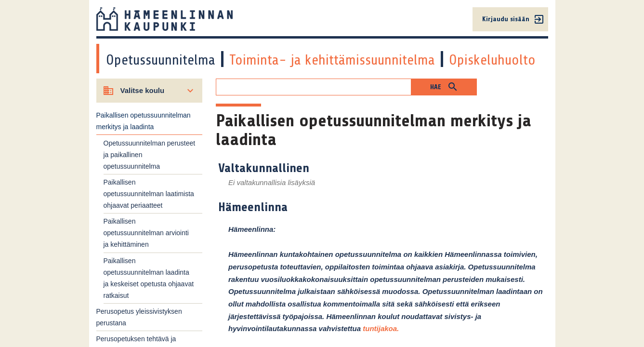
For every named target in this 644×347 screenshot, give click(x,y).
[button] (444, 87)
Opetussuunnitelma (161, 60)
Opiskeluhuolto (492, 60)
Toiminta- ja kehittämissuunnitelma (332, 60)
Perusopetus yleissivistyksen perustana (139, 317)
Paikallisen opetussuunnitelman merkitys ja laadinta (144, 121)
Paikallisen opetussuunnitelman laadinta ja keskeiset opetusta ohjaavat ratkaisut (149, 278)
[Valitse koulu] (150, 91)
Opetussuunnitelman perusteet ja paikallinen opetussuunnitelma (150, 155)
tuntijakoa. (381, 328)
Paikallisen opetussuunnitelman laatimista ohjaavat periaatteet (149, 194)
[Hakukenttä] (314, 87)
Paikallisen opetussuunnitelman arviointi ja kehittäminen (146, 233)
